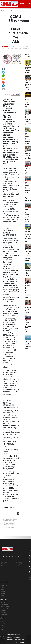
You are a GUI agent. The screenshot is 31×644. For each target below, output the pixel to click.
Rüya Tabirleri (4, 627)
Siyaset (3, 591)
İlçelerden (4, 589)
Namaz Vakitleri (5, 607)
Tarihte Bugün (5, 608)
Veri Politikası (4, 566)
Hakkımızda (4, 562)
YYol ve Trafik (5, 605)
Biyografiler (4, 625)
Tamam (21, 642)
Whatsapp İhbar (19, 564)
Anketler (3, 624)
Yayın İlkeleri (4, 564)
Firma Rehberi (5, 614)
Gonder (18, 513)
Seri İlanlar (4, 612)
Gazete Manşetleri (6, 616)
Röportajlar (4, 595)
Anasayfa (4, 10)
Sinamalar (3, 610)
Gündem (10, 10)
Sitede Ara (4, 622)
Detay (15, 642)
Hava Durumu (4, 603)
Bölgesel (3, 597)
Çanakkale (4, 588)
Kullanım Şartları (19, 562)
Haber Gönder (19, 566)
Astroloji (3, 629)
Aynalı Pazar (4, 586)
